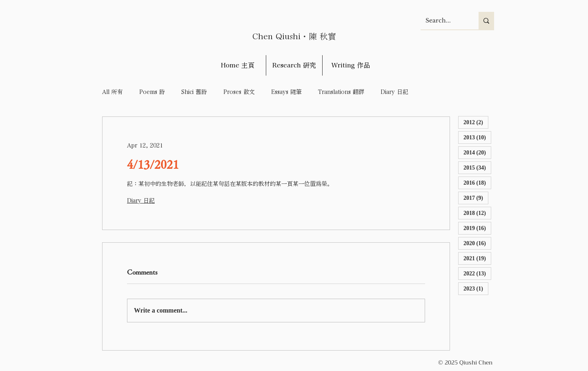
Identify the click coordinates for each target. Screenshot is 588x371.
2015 (477, 167)
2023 (476, 288)
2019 (477, 228)
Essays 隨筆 (286, 92)
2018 (477, 213)
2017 (476, 198)
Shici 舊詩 (194, 92)
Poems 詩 (152, 92)
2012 (476, 122)
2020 (477, 243)
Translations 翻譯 (341, 92)
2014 (477, 152)
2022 (477, 273)
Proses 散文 (239, 92)
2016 (477, 182)
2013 (477, 137)
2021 (477, 258)
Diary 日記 (394, 92)
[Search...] (443, 21)
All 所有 (112, 92)
